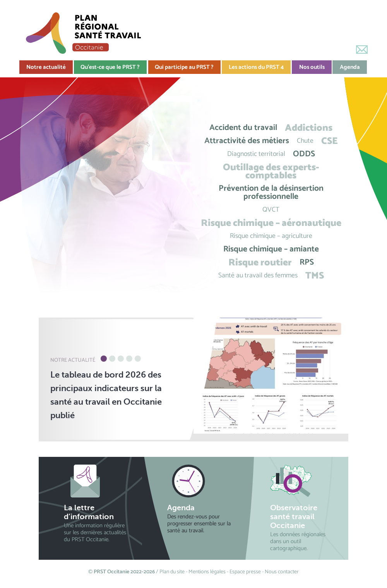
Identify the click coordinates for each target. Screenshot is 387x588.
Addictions (309, 128)
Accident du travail (243, 128)
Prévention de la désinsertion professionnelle (271, 193)
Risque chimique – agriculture (271, 236)
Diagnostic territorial (256, 154)
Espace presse (245, 572)
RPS (307, 262)
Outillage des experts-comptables (271, 171)
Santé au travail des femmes (258, 276)
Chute (305, 141)
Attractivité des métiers (247, 141)
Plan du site (172, 572)
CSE (330, 141)
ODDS (304, 154)
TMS (315, 276)
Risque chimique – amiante (271, 249)
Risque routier (260, 262)
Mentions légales (207, 572)
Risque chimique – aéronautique (271, 223)
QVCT (271, 210)
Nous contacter (282, 572)
